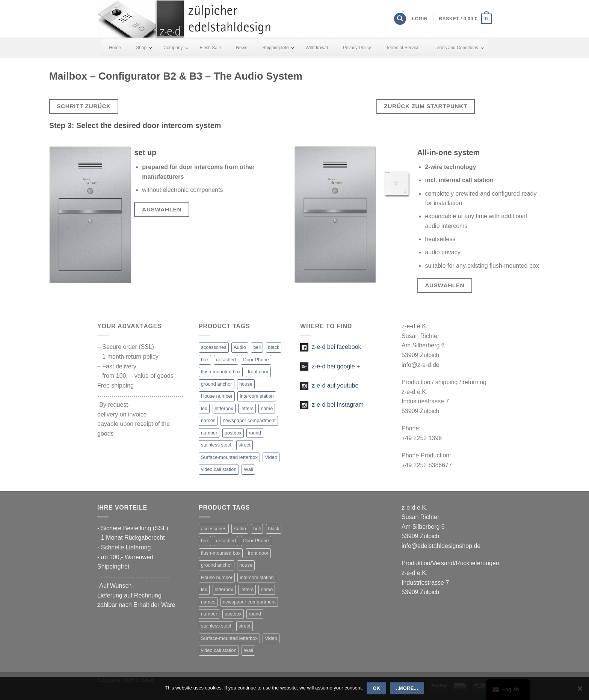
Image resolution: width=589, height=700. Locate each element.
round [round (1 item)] (255, 433)
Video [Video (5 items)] (271, 457)
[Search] (400, 19)
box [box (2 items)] (205, 360)
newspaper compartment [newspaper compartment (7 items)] (249, 420)
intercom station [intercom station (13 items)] (257, 396)
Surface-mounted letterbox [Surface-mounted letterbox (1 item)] (229, 457)
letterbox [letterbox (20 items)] (224, 408)
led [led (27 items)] (204, 408)
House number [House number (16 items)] (217, 396)
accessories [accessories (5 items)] (214, 347)
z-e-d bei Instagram (332, 405)
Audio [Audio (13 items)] (240, 347)
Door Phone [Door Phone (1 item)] (256, 360)
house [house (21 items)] (246, 384)
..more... (407, 688)
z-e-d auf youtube (329, 385)
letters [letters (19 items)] (247, 408)
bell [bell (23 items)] (257, 347)
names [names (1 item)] (208, 420)
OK (376, 688)
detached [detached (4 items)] (226, 360)
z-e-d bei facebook (331, 347)
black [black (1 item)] (274, 347)
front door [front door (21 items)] (258, 372)
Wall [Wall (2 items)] (248, 469)
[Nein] (580, 691)
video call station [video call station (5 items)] (219, 469)
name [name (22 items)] (267, 408)
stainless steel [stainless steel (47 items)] (216, 445)
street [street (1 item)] (245, 445)
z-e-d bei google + (330, 366)
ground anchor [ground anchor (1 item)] (217, 384)
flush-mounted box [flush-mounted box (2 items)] (221, 372)
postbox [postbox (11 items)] (233, 433)
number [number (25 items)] (209, 433)
